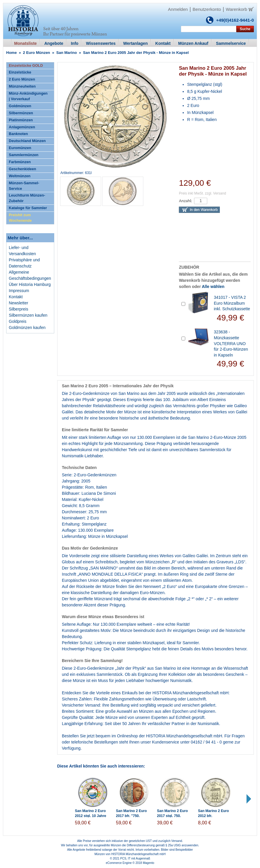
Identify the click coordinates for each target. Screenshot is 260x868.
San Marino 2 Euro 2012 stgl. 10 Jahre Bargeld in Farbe (91, 816)
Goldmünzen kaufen (27, 328)
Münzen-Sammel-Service (24, 186)
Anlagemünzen (22, 127)
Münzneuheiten (22, 86)
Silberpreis (18, 309)
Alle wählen (213, 287)
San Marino (67, 53)
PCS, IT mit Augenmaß (135, 858)
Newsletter (18, 303)
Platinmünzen (21, 120)
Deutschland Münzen (27, 141)
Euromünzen (20, 148)
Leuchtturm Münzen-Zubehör (27, 198)
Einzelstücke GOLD (26, 66)
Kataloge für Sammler (28, 208)
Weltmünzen (20, 176)
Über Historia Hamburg (30, 284)
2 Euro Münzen (36, 53)
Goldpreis (18, 321)
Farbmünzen (20, 162)
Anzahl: (185, 201)
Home (11, 53)
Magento (148, 863)
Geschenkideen (22, 169)
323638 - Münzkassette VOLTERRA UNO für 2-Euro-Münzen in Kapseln (231, 343)
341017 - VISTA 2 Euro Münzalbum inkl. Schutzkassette (232, 303)
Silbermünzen (21, 113)
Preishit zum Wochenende (20, 218)
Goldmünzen (20, 106)
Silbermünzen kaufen (28, 315)
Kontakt (16, 297)
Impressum (19, 291)
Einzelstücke (20, 72)
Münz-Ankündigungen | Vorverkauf (28, 96)
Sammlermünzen (24, 155)
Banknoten (18, 134)
